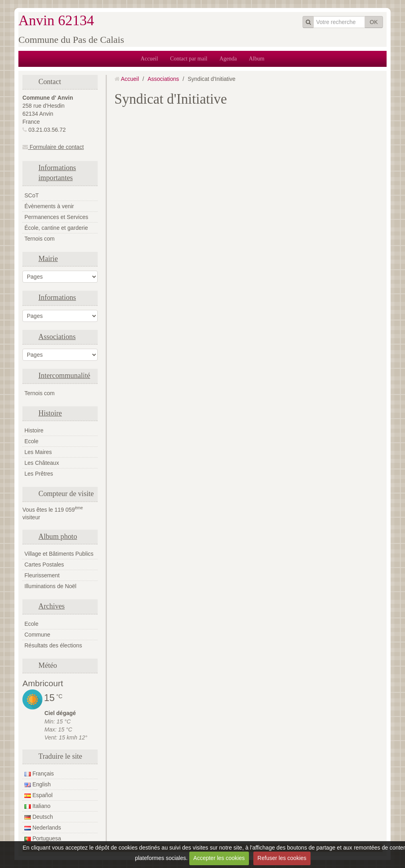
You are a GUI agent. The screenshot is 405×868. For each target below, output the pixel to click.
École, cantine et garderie (56, 228)
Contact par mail (189, 59)
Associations (57, 337)
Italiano (37, 806)
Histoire (50, 413)
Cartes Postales (44, 565)
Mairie (48, 259)
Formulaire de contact (53, 147)
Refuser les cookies (282, 858)
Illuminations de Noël (50, 586)
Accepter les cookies (219, 858)
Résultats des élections (53, 645)
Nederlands (43, 828)
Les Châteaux (42, 463)
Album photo (58, 536)
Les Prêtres (39, 474)
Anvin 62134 (56, 20)
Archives (52, 606)
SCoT (32, 195)
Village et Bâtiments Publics (59, 554)
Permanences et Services (56, 217)
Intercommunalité (64, 376)
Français (39, 774)
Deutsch (39, 817)
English (38, 784)
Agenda (228, 59)
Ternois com (39, 239)
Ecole (31, 441)
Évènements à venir (49, 206)
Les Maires (38, 452)
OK (374, 22)
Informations (57, 297)
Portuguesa (43, 838)
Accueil (149, 59)
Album (257, 59)
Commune (37, 635)
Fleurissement (42, 575)
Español (38, 795)
